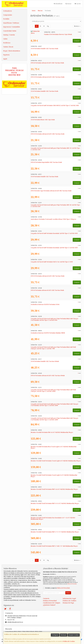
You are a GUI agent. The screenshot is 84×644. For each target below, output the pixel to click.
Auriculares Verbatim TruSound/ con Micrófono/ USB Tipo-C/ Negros (53, 219)
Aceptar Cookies (74, 635)
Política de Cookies (69, 641)
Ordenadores (7, 11)
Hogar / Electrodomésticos (12, 51)
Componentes (8, 15)
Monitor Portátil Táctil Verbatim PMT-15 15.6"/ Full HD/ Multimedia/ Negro (55, 503)
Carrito (78, 4)
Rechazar (64, 635)
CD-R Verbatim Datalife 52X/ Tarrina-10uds (44, 49)
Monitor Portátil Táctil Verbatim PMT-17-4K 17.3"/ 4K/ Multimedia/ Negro (54, 546)
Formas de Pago (68, 603)
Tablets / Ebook (8, 47)
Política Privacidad (50, 601)
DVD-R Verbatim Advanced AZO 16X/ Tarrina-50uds (47, 290)
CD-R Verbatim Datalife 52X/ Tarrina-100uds (45, 361)
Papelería (6, 55)
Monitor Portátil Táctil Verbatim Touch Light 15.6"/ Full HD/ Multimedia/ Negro (54, 476)
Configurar (55, 635)
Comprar (77, 41)
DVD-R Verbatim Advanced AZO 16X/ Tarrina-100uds (48, 376)
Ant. (33, 26)
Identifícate (58, 4)
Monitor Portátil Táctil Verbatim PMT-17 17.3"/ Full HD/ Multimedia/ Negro (55, 532)
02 (40, 26)
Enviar (68, 593)
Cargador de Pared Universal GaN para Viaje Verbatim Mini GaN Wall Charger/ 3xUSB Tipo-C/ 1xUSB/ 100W (53, 390)
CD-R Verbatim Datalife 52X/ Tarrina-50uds (44, 177)
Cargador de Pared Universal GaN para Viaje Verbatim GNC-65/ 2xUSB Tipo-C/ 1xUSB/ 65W (56, 206)
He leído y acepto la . (58, 588)
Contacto (46, 598)
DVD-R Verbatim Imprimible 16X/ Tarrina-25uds (46, 162)
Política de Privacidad (72, 584)
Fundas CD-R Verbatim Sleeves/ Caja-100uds (45, 34)
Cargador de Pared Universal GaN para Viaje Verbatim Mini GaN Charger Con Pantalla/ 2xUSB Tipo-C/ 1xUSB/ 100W (55, 405)
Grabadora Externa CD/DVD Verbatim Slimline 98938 (48, 333)
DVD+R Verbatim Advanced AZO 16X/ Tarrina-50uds (48, 276)
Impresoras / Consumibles (12, 27)
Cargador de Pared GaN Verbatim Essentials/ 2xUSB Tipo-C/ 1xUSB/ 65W (54, 233)
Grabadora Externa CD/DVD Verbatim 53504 (45, 304)
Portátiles (6, 19)
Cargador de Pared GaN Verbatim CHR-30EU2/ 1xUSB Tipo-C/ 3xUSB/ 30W (55, 105)
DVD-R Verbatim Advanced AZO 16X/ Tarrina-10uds (47, 63)
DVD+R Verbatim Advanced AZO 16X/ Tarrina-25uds (48, 134)
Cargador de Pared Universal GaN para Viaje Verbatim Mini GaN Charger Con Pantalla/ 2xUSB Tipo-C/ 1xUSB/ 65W (55, 319)
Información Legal (69, 598)
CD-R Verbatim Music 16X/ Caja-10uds (43, 120)
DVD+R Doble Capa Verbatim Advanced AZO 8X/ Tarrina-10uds (51, 191)
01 (37, 26)
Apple (5, 59)
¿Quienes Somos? (49, 605)
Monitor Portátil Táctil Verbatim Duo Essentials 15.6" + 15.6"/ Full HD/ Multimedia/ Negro (53, 518)
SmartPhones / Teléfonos (11, 23)
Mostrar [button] (77, 26)
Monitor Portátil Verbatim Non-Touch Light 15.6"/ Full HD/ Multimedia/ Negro (54, 447)
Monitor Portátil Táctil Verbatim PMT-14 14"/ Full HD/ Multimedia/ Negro (54, 489)
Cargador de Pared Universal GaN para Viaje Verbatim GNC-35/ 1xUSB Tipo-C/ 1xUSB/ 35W (56, 149)
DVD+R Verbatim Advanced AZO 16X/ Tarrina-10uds (48, 77)
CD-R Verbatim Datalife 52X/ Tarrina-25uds (44, 91)
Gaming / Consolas (9, 35)
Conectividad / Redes (10, 31)
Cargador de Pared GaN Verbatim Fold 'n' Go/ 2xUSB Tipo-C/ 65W (52, 262)
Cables (5, 39)
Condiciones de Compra (52, 603)
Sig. (48, 26)
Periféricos (7, 43)
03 (44, 26)
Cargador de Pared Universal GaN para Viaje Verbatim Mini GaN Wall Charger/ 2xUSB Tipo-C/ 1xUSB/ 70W (53, 348)
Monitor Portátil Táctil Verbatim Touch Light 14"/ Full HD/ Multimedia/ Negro (56, 461)
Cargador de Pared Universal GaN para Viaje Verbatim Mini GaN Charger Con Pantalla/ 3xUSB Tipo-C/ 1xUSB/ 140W (55, 419)
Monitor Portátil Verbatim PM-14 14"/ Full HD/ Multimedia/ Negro (52, 432)
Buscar (68, 4)
